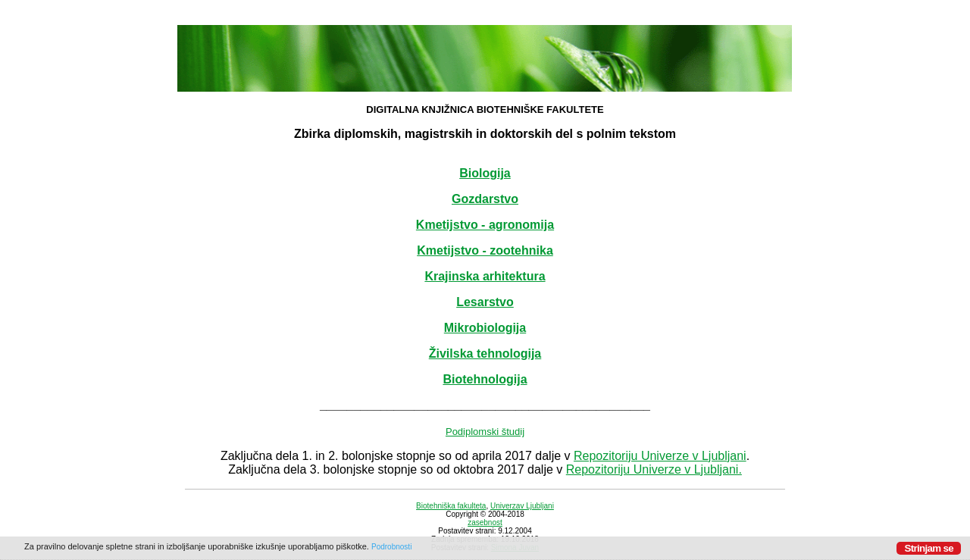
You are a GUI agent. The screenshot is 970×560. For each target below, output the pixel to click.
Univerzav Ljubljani (522, 506)
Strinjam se (929, 548)
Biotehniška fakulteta (451, 506)
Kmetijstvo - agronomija (485, 225)
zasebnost (485, 522)
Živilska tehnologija (485, 354)
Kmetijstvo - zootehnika (485, 250)
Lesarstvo (485, 302)
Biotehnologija (485, 379)
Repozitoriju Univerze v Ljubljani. (654, 469)
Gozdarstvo (485, 199)
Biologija (485, 173)
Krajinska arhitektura (485, 276)
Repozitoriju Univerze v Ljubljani (660, 456)
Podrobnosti (391, 547)
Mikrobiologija (485, 328)
